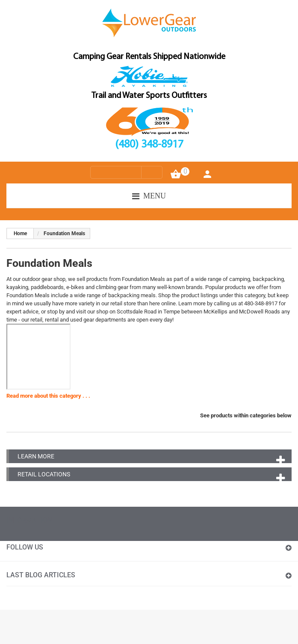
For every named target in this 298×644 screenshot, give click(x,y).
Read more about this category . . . (48, 396)
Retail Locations (44, 474)
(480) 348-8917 (149, 145)
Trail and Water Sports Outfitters (149, 96)
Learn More (36, 456)
